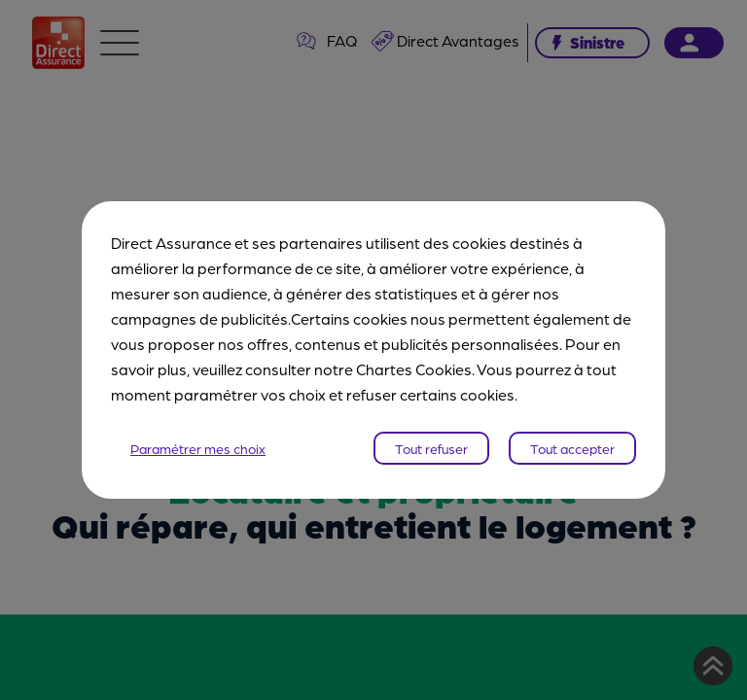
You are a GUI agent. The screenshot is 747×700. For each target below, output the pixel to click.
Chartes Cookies (414, 369)
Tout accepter (572, 448)
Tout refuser (431, 448)
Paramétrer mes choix (198, 448)
